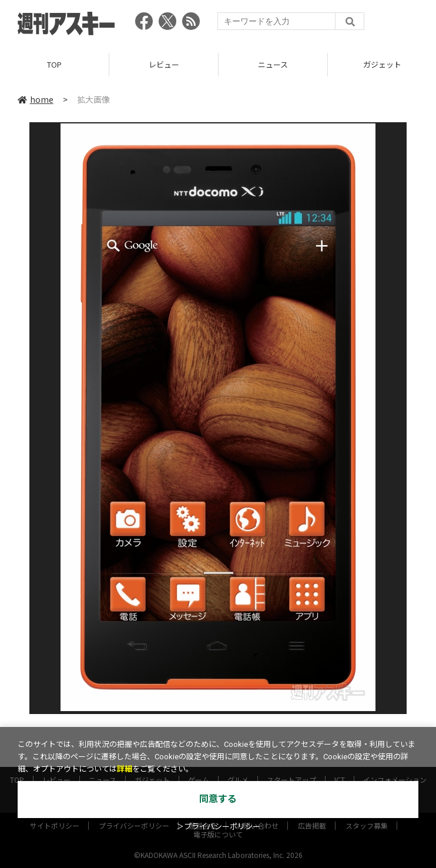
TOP (54, 64)
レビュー (164, 64)
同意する (218, 799)
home (36, 99)
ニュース (273, 64)
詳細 (125, 769)
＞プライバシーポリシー (218, 827)
